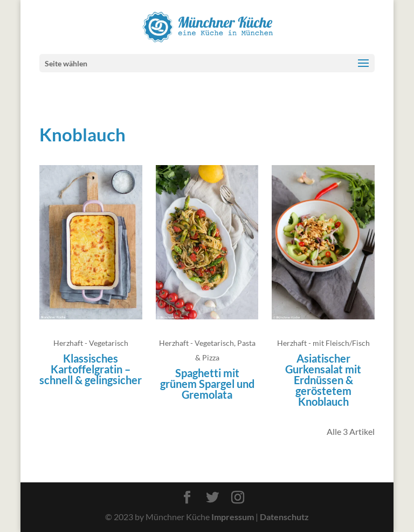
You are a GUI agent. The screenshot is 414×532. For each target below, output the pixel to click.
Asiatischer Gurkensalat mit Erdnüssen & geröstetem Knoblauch (323, 380)
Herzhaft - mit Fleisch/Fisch (323, 343)
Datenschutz (284, 517)
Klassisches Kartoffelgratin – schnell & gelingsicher (91, 369)
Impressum (233, 517)
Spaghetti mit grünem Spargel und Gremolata (207, 384)
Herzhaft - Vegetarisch (91, 343)
